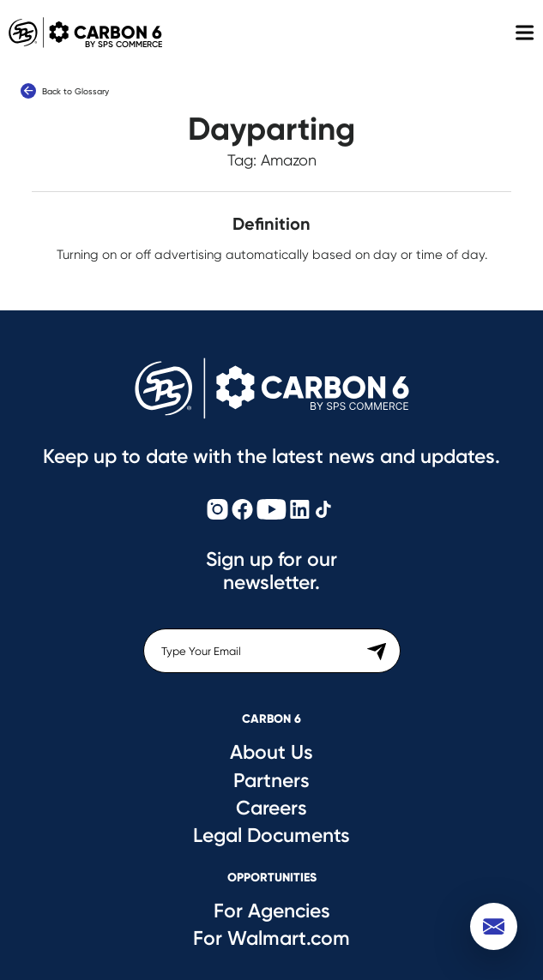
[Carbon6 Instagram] (217, 511)
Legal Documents (271, 835)
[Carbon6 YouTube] (271, 511)
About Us (271, 752)
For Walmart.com (271, 938)
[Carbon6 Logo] (272, 388)
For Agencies (272, 911)
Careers (271, 808)
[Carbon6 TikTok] (323, 511)
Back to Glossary (65, 91)
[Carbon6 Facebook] (242, 511)
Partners (271, 780)
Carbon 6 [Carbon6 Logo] (81, 33)
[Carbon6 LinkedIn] (300, 511)
